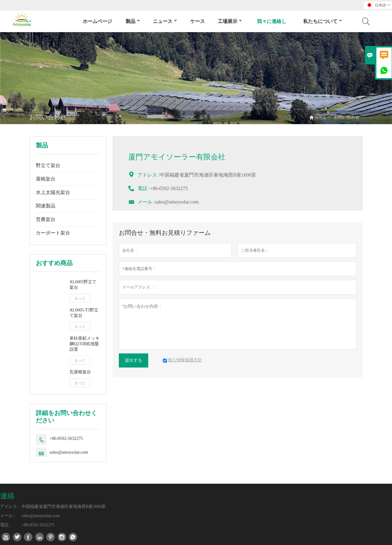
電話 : (5, 525)
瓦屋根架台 (80, 372)
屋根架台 (46, 179)
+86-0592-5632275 (66, 438)
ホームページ (97, 21)
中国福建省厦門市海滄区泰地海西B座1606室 (64, 507)
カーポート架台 (53, 233)
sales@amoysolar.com (69, 452)
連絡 (7, 496)
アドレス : (10, 507)
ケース (198, 21)
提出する (134, 360)
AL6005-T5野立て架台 (84, 313)
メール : (146, 202)
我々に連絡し (272, 21)
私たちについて (323, 21)
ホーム (320, 118)
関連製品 (46, 206)
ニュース (165, 21)
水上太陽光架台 (53, 192)
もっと (80, 298)
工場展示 (230, 21)
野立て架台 (48, 165)
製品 (133, 21)
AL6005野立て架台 (83, 285)
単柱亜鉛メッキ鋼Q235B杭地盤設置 (85, 344)
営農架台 (46, 219)
